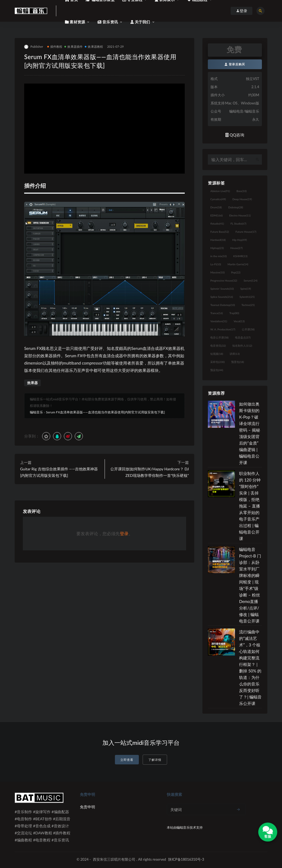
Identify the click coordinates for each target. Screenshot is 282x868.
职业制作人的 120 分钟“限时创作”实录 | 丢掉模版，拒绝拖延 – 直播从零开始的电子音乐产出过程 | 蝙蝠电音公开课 (250, 506)
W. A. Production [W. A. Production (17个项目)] (223, 329)
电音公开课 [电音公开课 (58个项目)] (219, 337)
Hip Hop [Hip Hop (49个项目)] (240, 240)
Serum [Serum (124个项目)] (251, 280)
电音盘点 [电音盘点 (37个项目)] (243, 337)
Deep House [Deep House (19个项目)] (242, 199)
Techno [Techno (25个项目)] (248, 305)
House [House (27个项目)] (236, 248)
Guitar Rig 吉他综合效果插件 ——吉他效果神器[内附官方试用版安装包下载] (59, 472)
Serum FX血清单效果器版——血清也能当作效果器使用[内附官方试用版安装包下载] (105, 412)
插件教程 (55, 47)
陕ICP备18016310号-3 (186, 859)
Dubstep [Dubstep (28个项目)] (236, 207)
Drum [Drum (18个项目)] (216, 207)
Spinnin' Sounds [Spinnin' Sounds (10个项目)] (222, 289)
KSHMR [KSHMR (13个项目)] (240, 256)
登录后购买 (235, 64)
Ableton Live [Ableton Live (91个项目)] (220, 191)
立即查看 (127, 760)
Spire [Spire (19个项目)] (246, 289)
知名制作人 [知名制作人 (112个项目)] (242, 346)
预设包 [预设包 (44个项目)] (217, 370)
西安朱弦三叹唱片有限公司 (114, 859)
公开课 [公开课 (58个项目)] (248, 329)
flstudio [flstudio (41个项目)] (217, 224)
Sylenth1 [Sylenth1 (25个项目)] (247, 297)
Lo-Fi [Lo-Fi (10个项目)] (216, 264)
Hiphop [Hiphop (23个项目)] (217, 248)
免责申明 (87, 807)
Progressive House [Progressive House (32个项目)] (224, 280)
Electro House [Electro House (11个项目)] (240, 215)
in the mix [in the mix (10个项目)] (218, 256)
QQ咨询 (235, 135)
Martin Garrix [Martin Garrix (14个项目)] (238, 264)
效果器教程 (94, 47)
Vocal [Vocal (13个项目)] (239, 321)
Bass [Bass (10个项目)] (242, 191)
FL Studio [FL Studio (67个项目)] (238, 224)
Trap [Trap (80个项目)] (234, 313)
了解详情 (155, 760)
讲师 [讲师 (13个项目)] (235, 354)
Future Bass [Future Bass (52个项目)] (220, 232)
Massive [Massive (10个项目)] (217, 272)
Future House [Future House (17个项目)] (246, 232)
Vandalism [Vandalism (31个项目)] (219, 321)
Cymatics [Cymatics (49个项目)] (218, 199)
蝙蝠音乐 (36, 412)
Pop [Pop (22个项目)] (236, 272)
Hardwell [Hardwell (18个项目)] (218, 240)
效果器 (32, 383)
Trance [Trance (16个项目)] (217, 313)
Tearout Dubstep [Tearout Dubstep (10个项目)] (223, 305)
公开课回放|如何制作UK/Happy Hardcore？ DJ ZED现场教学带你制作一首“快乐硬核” (150, 472)
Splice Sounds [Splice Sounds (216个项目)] (222, 297)
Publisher (34, 47)
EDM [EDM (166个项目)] (216, 215)
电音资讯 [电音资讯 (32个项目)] (218, 346)
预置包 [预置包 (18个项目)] (238, 362)
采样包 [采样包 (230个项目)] (217, 362)
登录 (124, 533)
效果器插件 (73, 47)
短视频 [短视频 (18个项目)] (217, 354)
